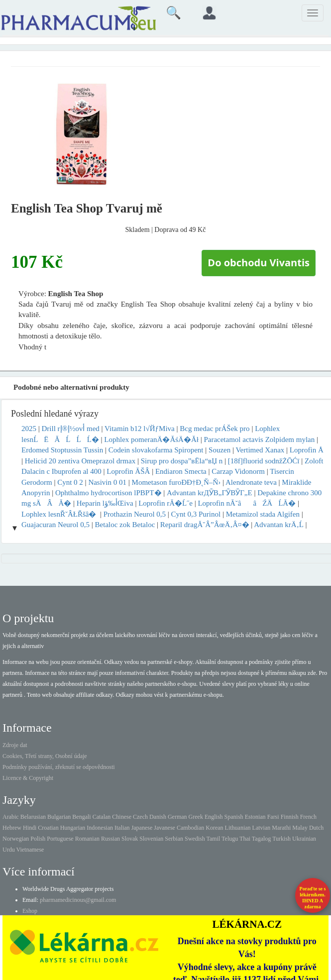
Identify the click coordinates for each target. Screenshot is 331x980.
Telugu (230, 839)
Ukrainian (304, 839)
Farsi (273, 817)
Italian (122, 828)
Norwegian (16, 839)
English (214, 817)
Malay (300, 828)
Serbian (174, 839)
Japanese (142, 828)
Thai (245, 839)
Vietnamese (30, 850)
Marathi (281, 828)
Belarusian (33, 817)
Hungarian (73, 828)
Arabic (11, 817)
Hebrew (12, 828)
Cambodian (190, 828)
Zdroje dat (15, 745)
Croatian (48, 828)
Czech (140, 817)
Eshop (30, 911)
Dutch (316, 828)
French (308, 817)
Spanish (234, 817)
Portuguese (60, 839)
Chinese (122, 817)
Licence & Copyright (28, 778)
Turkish (281, 839)
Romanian (87, 839)
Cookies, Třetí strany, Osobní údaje (45, 756)
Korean (214, 828)
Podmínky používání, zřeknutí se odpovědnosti (59, 767)
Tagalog (261, 839)
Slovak (130, 839)
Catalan (102, 817)
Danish (158, 817)
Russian (110, 839)
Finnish (290, 817)
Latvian (262, 828)
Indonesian (100, 828)
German (177, 817)
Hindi (30, 828)
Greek (196, 817)
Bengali (81, 817)
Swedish (195, 839)
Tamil (213, 839)
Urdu (9, 850)
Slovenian (151, 839)
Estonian (255, 817)
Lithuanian (238, 828)
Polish (38, 839)
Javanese (165, 828)
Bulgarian (59, 817)
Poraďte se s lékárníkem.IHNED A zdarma (313, 898)
